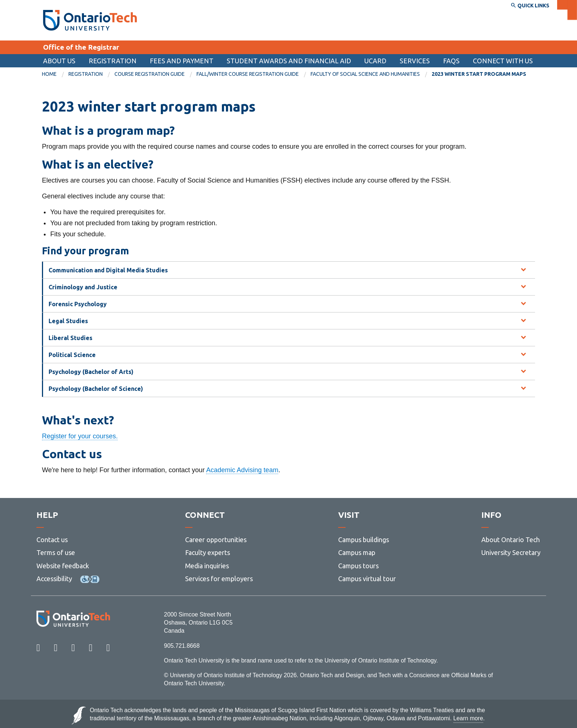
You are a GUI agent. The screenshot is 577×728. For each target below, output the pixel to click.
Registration (113, 61)
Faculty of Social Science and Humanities (365, 74)
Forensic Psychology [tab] (78, 304)
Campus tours (358, 566)
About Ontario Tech (511, 540)
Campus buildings (364, 540)
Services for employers (219, 579)
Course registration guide (150, 74)
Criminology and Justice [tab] (83, 287)
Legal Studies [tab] (68, 321)
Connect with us (503, 61)
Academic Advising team (242, 470)
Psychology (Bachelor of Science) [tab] (96, 389)
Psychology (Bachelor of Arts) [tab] (91, 372)
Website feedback (63, 566)
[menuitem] (289, 61)
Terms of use (56, 552)
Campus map (357, 552)
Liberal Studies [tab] (70, 338)
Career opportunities (216, 540)
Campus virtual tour (367, 579)
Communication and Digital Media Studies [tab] (108, 270)
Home (49, 74)
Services (415, 61)
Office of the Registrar (81, 47)
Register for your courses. (80, 436)
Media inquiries (207, 566)
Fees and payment (182, 61)
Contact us (52, 540)
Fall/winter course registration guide (248, 74)
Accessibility (54, 579)
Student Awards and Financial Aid (289, 61)
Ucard (375, 61)
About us (59, 61)
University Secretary (511, 552)
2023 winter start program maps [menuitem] (479, 74)
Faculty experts (208, 552)
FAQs (451, 61)
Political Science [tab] (72, 355)
